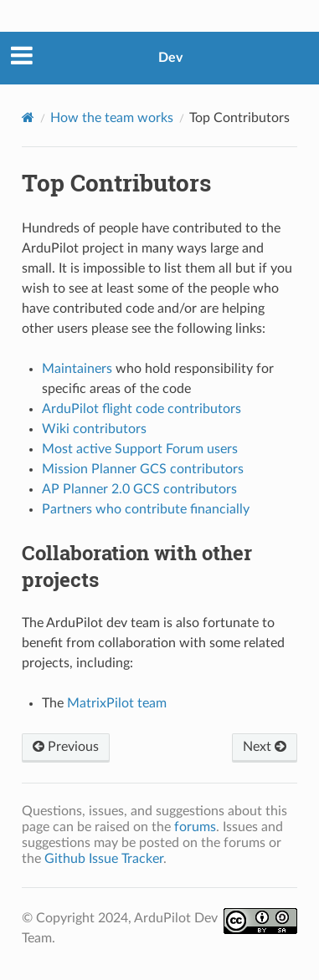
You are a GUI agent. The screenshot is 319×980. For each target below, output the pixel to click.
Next (265, 747)
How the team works (112, 118)
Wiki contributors (94, 429)
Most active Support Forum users (140, 449)
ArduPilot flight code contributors (141, 409)
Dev (170, 58)
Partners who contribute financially (146, 509)
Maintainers (77, 369)
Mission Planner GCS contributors (143, 469)
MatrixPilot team (117, 703)
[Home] (28, 117)
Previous (66, 747)
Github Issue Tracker (104, 859)
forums (195, 827)
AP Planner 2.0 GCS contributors (139, 489)
